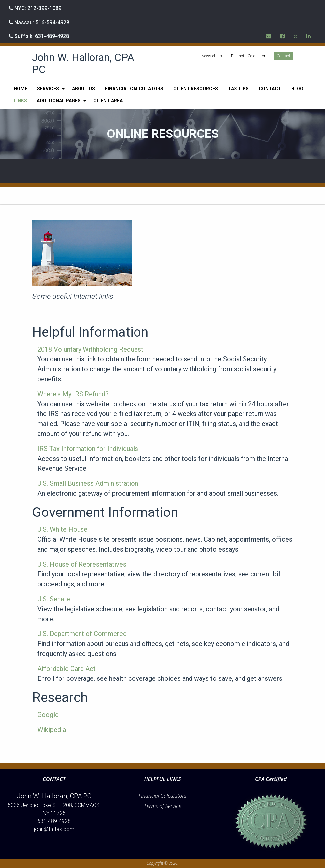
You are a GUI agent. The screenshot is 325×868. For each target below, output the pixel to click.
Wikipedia (52, 730)
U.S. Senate (54, 599)
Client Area (108, 101)
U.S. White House (62, 529)
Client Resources (196, 89)
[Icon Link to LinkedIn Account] (309, 36)
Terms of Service (163, 806)
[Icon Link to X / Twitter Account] (296, 36)
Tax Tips (238, 89)
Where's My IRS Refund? (73, 394)
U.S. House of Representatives (82, 564)
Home (20, 89)
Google (48, 715)
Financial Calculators (249, 56)
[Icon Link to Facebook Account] (283, 36)
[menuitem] (20, 89)
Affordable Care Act (67, 669)
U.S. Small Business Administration (88, 483)
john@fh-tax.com (54, 829)
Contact (283, 56)
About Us (83, 89)
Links (20, 101)
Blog (297, 89)
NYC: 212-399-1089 (35, 8)
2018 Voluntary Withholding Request (90, 349)
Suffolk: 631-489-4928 (39, 36)
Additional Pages (59, 101)
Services (48, 89)
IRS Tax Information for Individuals (88, 449)
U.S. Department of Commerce (82, 634)
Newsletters (212, 56)
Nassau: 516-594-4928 (39, 22)
